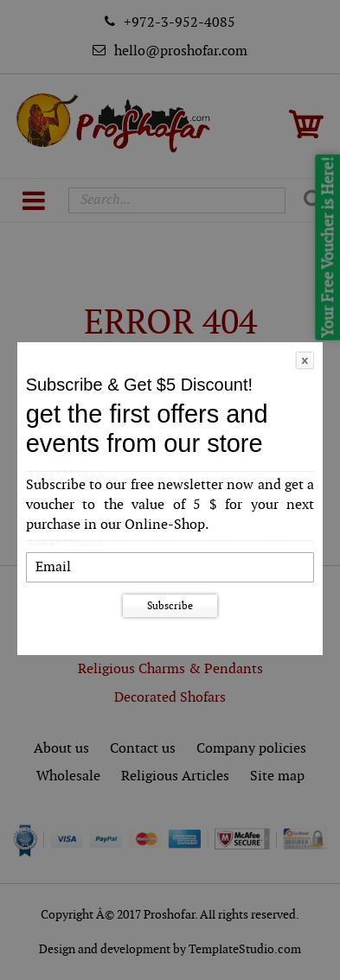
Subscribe (170, 606)
